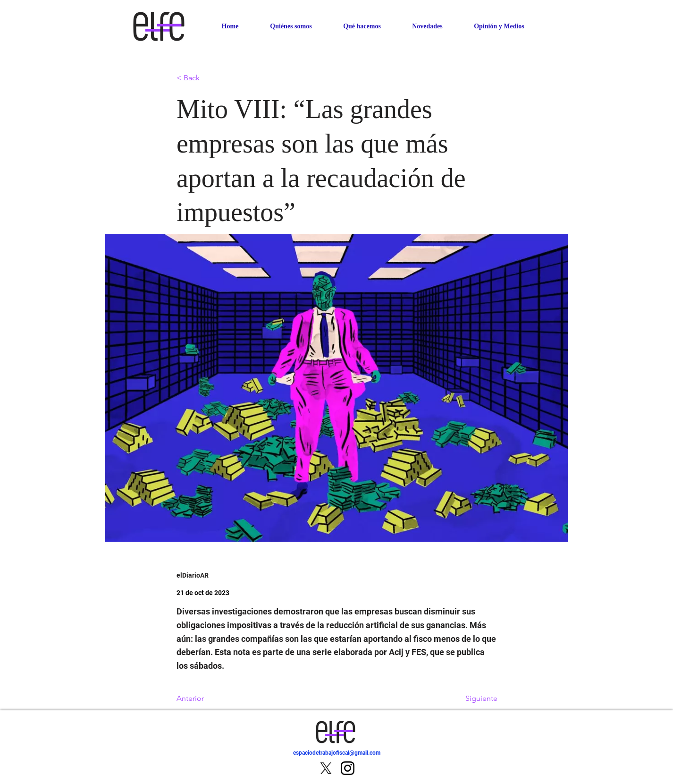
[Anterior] (208, 699)
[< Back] (208, 78)
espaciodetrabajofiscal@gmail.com (337, 753)
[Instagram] (348, 768)
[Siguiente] (474, 699)
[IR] (534, 758)
